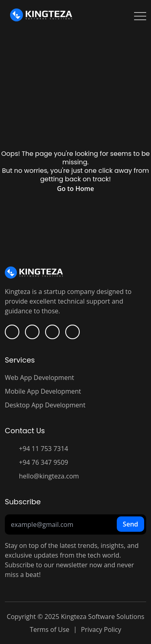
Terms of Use (50, 629)
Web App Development (39, 378)
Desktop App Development (45, 405)
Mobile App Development (43, 391)
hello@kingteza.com (49, 476)
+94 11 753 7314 (43, 449)
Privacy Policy (101, 629)
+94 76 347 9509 (43, 462)
